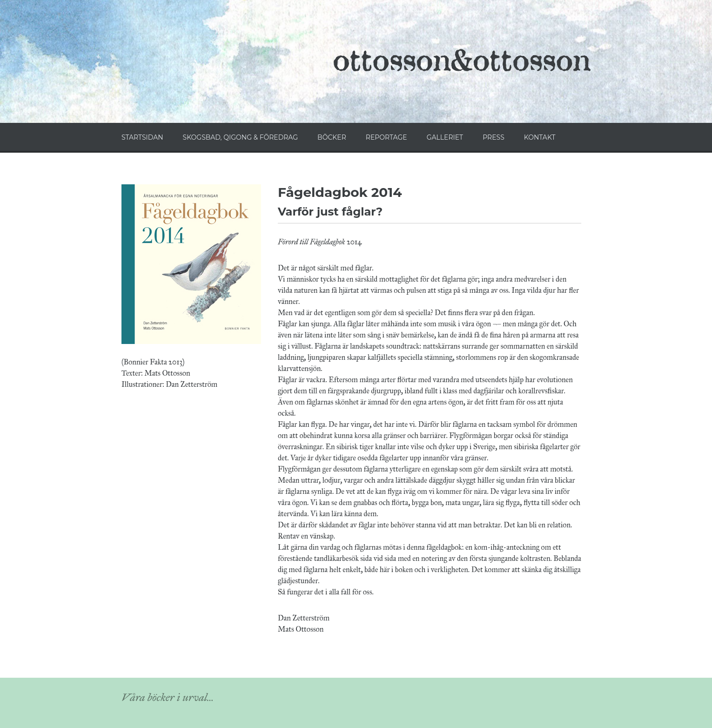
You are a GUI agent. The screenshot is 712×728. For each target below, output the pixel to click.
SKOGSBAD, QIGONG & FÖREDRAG (240, 137)
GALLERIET (445, 137)
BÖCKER (332, 137)
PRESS (494, 137)
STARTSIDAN (142, 137)
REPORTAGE (386, 137)
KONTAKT (540, 137)
